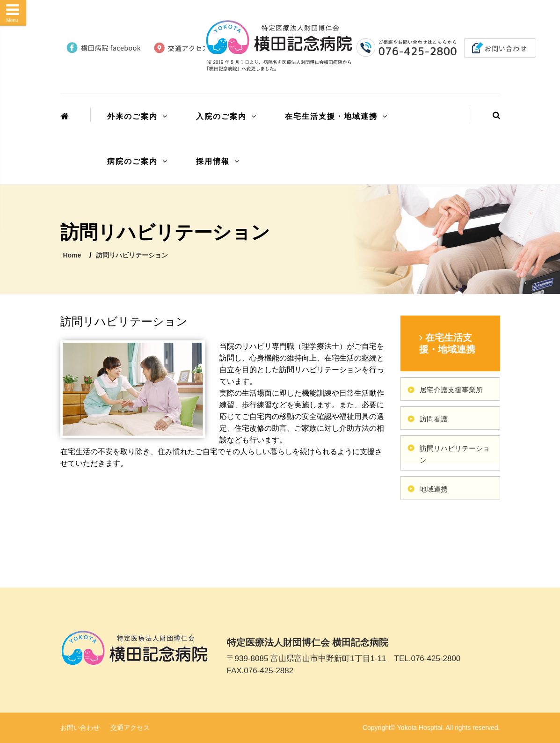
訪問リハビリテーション (132, 255)
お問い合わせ (80, 728)
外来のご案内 (132, 116)
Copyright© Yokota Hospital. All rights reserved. (431, 728)
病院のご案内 (132, 161)
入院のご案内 (221, 116)
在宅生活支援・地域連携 (331, 116)
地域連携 (434, 489)
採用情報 (213, 161)
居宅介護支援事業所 (451, 390)
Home (72, 255)
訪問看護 (434, 419)
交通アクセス (130, 728)
